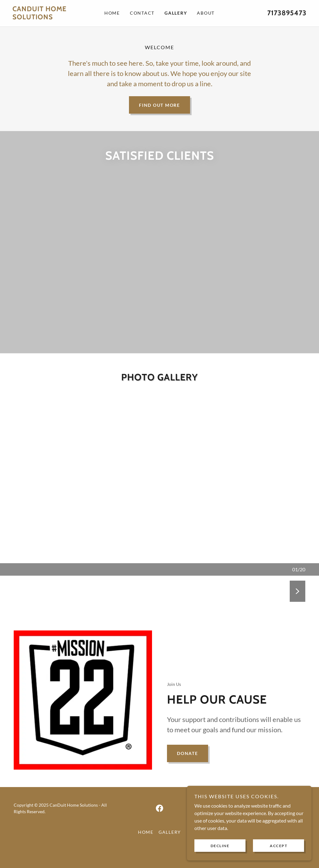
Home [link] (112, 13)
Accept (279, 846)
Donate (188, 767)
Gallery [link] (176, 13)
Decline (220, 846)
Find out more (159, 105)
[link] (49, 17)
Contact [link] (142, 13)
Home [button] (146, 845)
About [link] (206, 13)
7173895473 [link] (287, 13)
